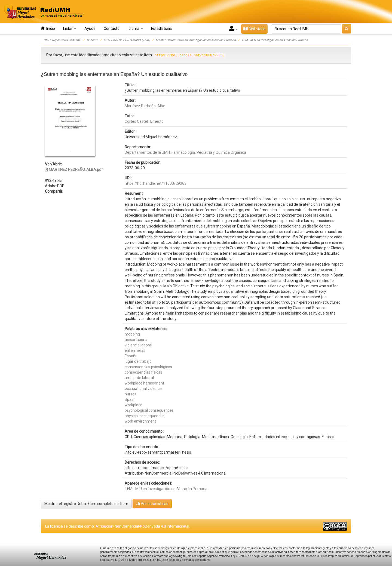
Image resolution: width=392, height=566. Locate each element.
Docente (92, 40)
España (131, 356)
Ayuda (90, 29)
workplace (134, 405)
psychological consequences (149, 410)
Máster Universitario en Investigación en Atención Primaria (196, 40)
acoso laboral (136, 340)
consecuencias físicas (143, 372)
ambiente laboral (139, 378)
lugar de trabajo (138, 361)
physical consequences (145, 416)
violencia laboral (138, 345)
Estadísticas (161, 29)
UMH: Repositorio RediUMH (62, 40)
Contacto (112, 29)
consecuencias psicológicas (148, 367)
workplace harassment (144, 383)
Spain (130, 399)
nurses (131, 394)
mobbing (132, 334)
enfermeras (135, 350)
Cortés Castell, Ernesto (144, 121)
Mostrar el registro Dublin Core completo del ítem (86, 504)
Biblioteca (254, 29)
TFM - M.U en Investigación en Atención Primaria (275, 40)
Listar (70, 29)
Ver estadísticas (152, 504)
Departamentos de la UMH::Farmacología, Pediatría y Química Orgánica (185, 152)
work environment (140, 421)
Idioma (135, 29)
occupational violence (143, 389)
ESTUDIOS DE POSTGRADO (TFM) (127, 40)
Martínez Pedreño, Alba (145, 106)
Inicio (48, 28)
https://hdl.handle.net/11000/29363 (156, 183)
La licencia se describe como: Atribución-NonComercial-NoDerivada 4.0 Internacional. (118, 526)
